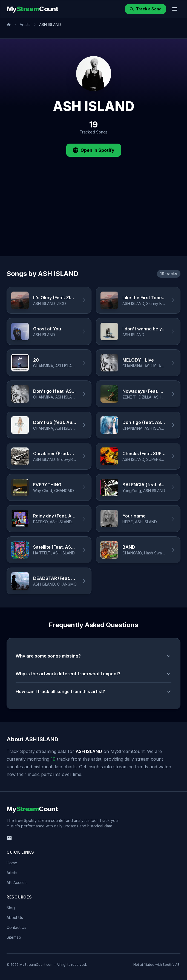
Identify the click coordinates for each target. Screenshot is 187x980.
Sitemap (14, 937)
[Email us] (9, 838)
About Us (15, 918)
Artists (25, 24)
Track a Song (146, 9)
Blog (11, 908)
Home (12, 863)
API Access (17, 882)
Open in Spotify (94, 150)
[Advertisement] (93, 215)
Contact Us (16, 927)
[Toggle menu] (175, 9)
